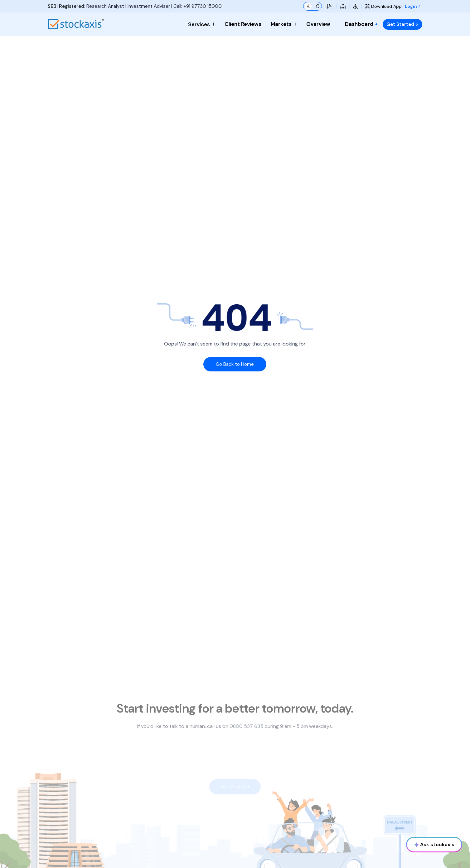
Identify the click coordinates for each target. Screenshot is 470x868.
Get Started (402, 24)
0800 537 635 (246, 739)
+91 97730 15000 (203, 6)
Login (413, 6)
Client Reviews (243, 24)
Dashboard (361, 24)
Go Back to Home (235, 364)
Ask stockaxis (434, 844)
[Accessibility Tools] (356, 6)
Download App (383, 6)
